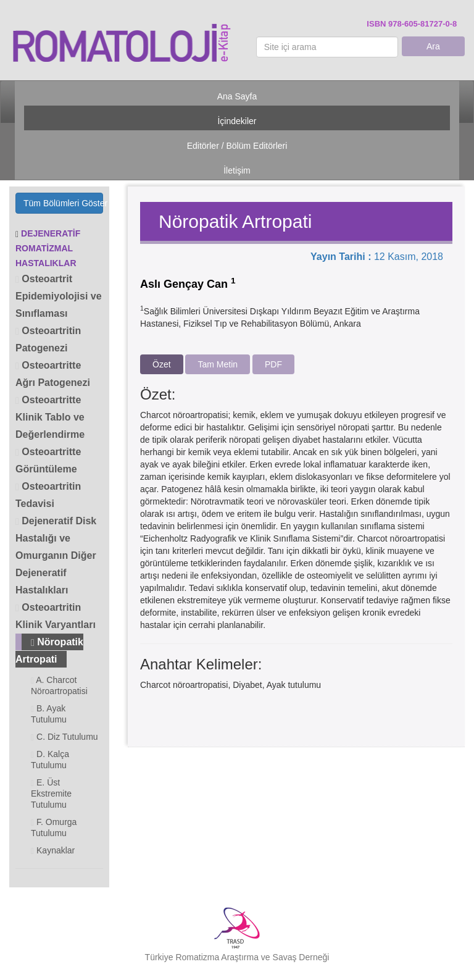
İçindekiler (237, 121)
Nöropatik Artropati (49, 651)
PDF (273, 364)
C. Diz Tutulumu (64, 737)
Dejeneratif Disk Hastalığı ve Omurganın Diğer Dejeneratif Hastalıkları (56, 555)
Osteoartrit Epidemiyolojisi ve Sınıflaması (59, 296)
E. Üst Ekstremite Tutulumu (51, 794)
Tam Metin (218, 364)
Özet (162, 364)
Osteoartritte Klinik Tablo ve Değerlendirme (50, 417)
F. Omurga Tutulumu (54, 827)
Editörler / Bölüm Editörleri (237, 146)
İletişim (237, 170)
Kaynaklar (53, 851)
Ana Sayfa (237, 96)
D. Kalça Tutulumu (50, 760)
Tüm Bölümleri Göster (63, 203)
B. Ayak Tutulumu (49, 714)
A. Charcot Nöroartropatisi (59, 685)
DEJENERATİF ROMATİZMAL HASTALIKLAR (48, 248)
